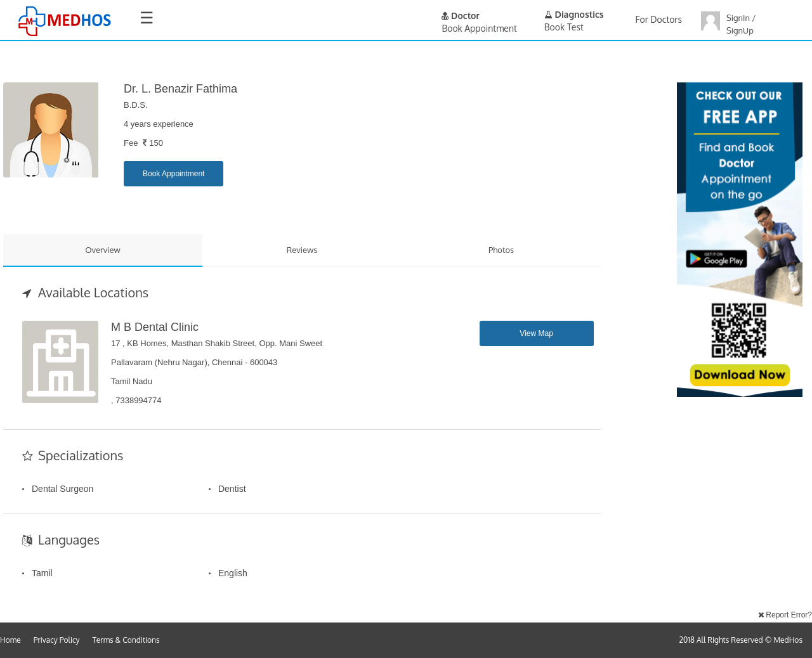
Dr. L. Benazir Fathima (180, 89)
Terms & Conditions (126, 640)
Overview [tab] (103, 250)
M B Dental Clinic (155, 327)
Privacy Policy (57, 640)
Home (10, 640)
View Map (536, 333)
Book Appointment (174, 174)
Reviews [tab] (302, 250)
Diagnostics (574, 14)
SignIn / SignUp (741, 24)
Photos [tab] (501, 250)
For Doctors (659, 19)
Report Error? (785, 615)
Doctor (461, 16)
